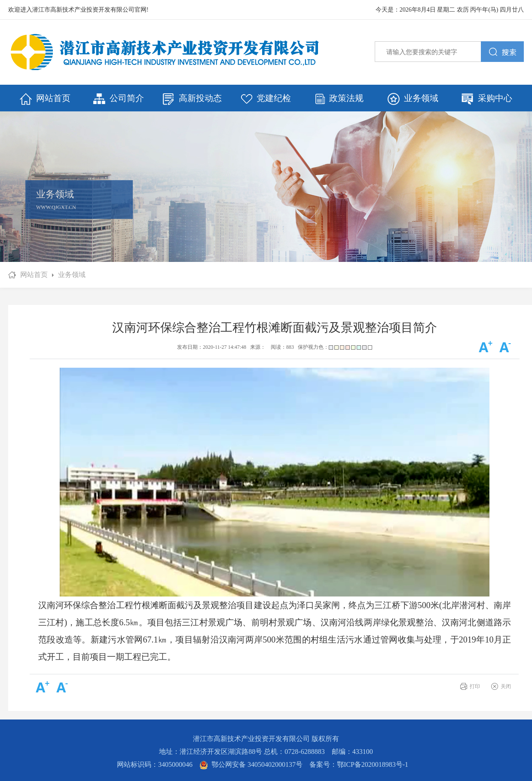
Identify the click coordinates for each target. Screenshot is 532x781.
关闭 (506, 686)
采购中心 (487, 99)
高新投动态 (192, 99)
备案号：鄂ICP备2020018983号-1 (359, 764)
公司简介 (119, 99)
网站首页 (45, 99)
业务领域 (413, 99)
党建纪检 (266, 98)
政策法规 (339, 99)
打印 (475, 686)
